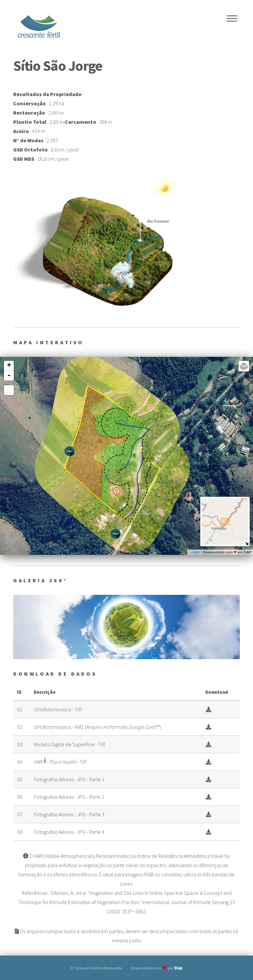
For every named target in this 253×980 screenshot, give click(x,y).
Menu (232, 18)
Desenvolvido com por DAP (227, 552)
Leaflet (195, 552)
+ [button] (9, 366)
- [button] (9, 376)
